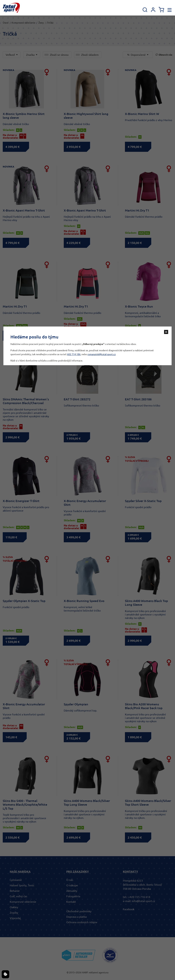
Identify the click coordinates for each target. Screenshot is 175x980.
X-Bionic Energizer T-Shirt (21, 501)
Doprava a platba (76, 917)
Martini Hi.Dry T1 (137, 210)
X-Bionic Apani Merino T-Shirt (24, 210)
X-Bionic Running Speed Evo (84, 601)
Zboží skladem (90, 55)
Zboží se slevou (59, 55)
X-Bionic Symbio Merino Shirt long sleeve (24, 116)
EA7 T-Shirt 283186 (138, 399)
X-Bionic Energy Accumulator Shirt (85, 503)
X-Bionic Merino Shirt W (142, 114)
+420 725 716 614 (139, 897)
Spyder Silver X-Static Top (143, 501)
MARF (85, 972)
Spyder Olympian (76, 704)
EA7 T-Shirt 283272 (77, 399)
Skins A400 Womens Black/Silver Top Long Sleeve (87, 803)
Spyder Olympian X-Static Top (24, 601)
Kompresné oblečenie (23, 23)
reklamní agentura (99, 972)
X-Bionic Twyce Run (139, 306)
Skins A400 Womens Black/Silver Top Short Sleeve (148, 803)
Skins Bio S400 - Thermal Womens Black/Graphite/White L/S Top (25, 805)
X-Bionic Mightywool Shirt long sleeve (86, 116)
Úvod (6, 23)
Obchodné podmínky (79, 911)
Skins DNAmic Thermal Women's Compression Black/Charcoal (26, 401)
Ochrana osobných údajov (82, 922)
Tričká (50, 23)
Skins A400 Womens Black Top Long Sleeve (146, 603)
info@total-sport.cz (143, 901)
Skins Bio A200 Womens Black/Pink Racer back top (144, 706)
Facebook (129, 909)
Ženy (41, 23)
